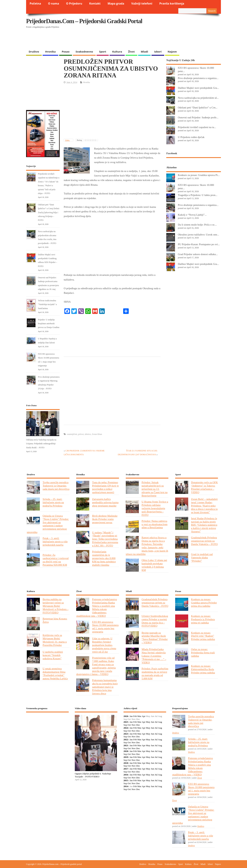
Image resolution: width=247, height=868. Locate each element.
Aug (160, 722)
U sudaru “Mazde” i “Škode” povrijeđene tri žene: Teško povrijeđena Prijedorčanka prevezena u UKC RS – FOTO (105, 539)
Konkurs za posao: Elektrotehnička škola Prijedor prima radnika (203, 669)
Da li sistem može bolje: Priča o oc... (197, 225)
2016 (126, 775)
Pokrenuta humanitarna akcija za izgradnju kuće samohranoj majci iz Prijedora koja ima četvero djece (105, 687)
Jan (131, 716)
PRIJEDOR (47, 728)
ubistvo (88, 434)
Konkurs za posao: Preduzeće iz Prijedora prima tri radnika (203, 619)
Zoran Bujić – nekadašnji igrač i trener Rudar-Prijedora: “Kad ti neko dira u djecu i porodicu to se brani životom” (204, 506)
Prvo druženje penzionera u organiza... (198, 78)
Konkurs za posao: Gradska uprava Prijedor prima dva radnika (204, 603)
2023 (126, 734)
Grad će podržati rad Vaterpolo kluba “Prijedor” (202, 557)
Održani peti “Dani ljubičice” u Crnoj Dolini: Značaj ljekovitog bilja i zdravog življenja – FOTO (49, 212)
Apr (144, 716)
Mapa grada (116, 3)
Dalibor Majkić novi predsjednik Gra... (198, 88)
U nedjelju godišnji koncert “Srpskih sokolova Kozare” (53, 655)
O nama (53, 3)
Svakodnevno (84, 52)
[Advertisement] (153, 39)
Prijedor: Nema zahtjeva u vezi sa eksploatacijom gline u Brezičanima (155, 524)
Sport (103, 52)
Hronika (50, 52)
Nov (134, 725)
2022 (126, 739)
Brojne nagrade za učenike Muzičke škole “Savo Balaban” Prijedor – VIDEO (155, 638)
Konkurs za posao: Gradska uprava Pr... (199, 175)
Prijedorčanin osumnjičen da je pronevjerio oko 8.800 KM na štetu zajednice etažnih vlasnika (104, 558)
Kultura (117, 52)
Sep (125, 725)
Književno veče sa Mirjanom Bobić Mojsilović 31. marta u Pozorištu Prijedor (55, 640)
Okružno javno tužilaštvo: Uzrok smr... (198, 234)
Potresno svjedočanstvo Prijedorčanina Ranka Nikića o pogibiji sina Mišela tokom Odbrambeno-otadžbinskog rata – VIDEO (97, 607)
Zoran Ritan (97, 434)
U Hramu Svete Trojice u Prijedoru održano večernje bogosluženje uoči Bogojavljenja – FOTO (155, 508)
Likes (67, 140)
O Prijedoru (74, 3)
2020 (126, 751)
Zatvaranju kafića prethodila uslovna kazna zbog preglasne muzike (105, 502)
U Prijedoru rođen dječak (191, 137)
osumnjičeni (72, 434)
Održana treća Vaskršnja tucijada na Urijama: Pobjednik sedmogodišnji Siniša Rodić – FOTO (41, 444)
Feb (135, 716)
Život (132, 52)
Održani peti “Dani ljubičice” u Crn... (198, 107)
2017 (126, 769)
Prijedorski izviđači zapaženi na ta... (197, 127)
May (148, 722)
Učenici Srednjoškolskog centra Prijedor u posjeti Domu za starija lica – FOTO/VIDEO (155, 621)
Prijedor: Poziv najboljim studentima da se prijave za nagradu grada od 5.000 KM (155, 673)
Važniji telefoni (142, 3)
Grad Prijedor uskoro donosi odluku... (198, 254)
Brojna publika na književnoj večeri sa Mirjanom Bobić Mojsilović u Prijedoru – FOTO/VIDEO (56, 606)
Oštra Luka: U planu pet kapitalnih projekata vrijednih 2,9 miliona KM (154, 565)
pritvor (81, 434)
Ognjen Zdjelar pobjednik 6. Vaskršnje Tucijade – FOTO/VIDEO (93, 775)
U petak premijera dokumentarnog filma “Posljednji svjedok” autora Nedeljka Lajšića (55, 673)
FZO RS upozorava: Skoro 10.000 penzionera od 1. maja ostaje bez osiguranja (105, 627)
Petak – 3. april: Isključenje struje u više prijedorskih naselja (55, 541)
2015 (126, 780)
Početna (35, 3)
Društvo (34, 52)
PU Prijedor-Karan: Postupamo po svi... (199, 244)
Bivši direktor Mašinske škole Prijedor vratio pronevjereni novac (105, 519)
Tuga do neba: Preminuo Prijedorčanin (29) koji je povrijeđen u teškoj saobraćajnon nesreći (105, 487)
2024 (126, 728)
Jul (156, 722)
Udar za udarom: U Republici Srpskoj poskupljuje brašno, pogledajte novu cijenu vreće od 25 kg (104, 645)
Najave (172, 52)
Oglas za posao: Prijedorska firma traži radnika (203, 652)
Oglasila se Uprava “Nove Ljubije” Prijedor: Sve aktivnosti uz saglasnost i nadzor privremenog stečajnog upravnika (48, 524)
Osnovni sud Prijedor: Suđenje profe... (198, 117)
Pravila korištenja (172, 3)
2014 (126, 786)
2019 (126, 757)
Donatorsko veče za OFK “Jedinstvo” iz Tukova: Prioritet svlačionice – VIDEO (204, 487)
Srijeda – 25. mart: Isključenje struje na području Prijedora (53, 502)
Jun (152, 722)
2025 (126, 722)
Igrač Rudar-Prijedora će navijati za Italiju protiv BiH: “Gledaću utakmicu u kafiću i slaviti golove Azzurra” (204, 525)
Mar (139, 716)
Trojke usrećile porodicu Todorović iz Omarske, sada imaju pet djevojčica (56, 486)
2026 (126, 716)
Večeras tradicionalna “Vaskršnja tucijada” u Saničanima (47, 304)
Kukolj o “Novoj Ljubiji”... (192, 215)
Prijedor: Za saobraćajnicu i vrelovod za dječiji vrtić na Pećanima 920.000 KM (56, 560)
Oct (129, 725)
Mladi (144, 52)
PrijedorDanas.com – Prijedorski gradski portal (84, 21)
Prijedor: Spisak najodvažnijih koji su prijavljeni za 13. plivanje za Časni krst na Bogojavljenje (155, 489)
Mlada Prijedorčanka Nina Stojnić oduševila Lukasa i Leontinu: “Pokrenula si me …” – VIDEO (154, 656)
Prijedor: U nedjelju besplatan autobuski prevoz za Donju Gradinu (49, 324)
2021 (126, 745)
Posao (66, 52)
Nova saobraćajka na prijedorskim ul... (198, 98)
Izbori (158, 52)
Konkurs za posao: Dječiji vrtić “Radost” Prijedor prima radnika (203, 636)
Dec (138, 725)
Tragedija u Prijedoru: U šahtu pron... (198, 195)
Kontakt (95, 3)
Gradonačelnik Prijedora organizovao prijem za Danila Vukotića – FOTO (204, 541)
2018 (126, 763)
